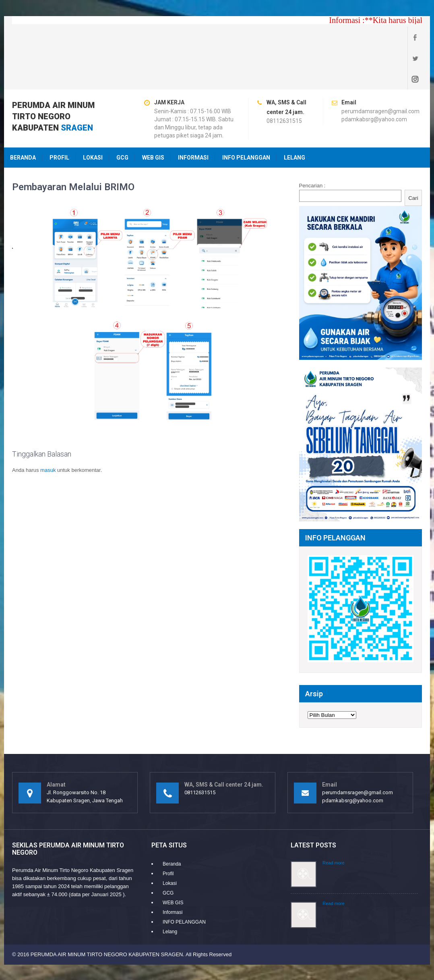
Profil (59, 116)
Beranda (23, 116)
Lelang (294, 116)
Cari (413, 156)
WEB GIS (153, 116)
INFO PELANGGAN (246, 116)
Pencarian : (312, 144)
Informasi (193, 116)
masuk (48, 428)
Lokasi (93, 116)
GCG (122, 116)
